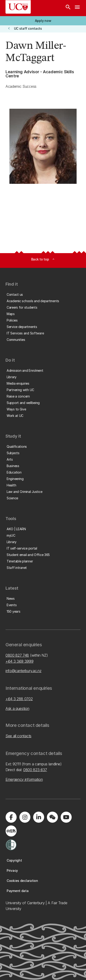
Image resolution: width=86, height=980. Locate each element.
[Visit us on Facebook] (11, 817)
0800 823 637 (35, 770)
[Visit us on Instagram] (25, 817)
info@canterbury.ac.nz (23, 671)
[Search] (68, 8)
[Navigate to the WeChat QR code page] (52, 817)
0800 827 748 (17, 655)
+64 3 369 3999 (19, 661)
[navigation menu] (77, 8)
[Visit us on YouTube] (66, 817)
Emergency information (24, 779)
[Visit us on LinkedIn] (39, 817)
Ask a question (17, 708)
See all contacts (18, 736)
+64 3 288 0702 (19, 699)
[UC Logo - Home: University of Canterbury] (18, 7)
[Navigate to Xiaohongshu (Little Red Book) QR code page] (11, 831)
